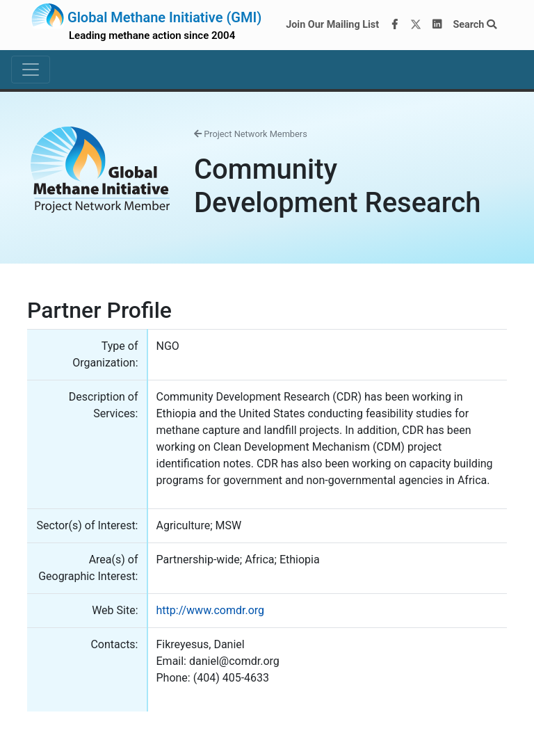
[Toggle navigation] (31, 70)
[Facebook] (395, 25)
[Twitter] (416, 25)
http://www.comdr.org (211, 610)
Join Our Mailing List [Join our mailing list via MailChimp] (332, 25)
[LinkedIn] (437, 25)
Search (475, 25)
